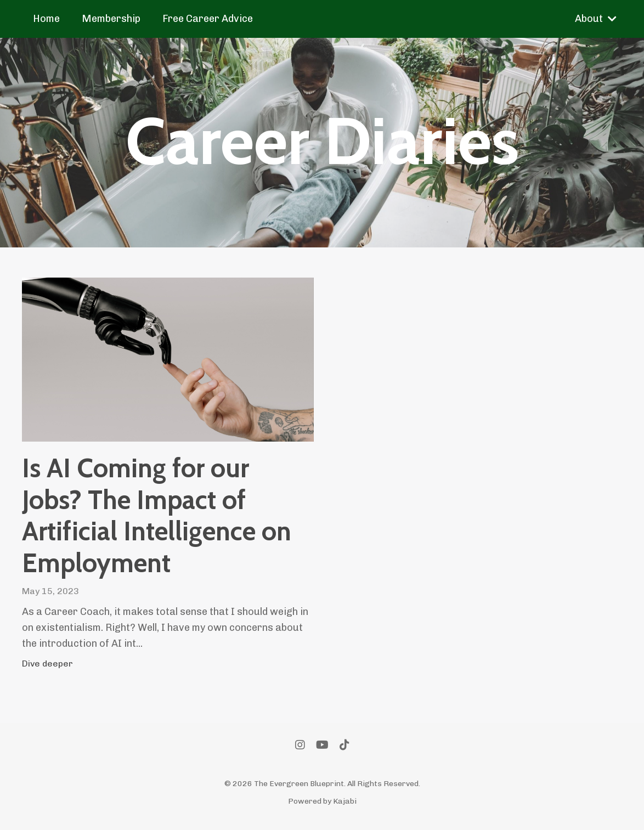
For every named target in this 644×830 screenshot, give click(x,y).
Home (46, 19)
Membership (111, 19)
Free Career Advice (208, 19)
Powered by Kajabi (322, 801)
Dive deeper (47, 664)
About (596, 19)
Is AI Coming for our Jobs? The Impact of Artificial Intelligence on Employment (157, 516)
